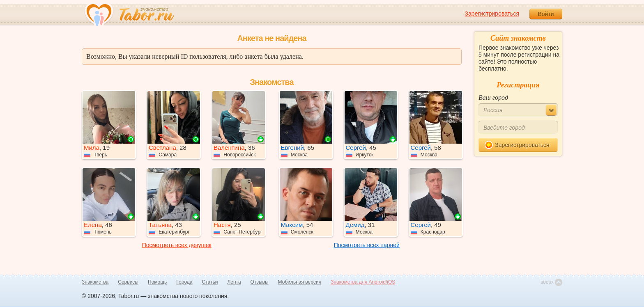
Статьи (210, 282)
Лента (234, 282)
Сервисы (128, 282)
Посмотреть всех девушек (177, 245)
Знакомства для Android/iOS (363, 282)
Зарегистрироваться (492, 14)
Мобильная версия (300, 282)
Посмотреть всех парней (367, 245)
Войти (546, 14)
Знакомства (95, 282)
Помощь (157, 282)
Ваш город (493, 97)
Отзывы (260, 282)
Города (184, 282)
